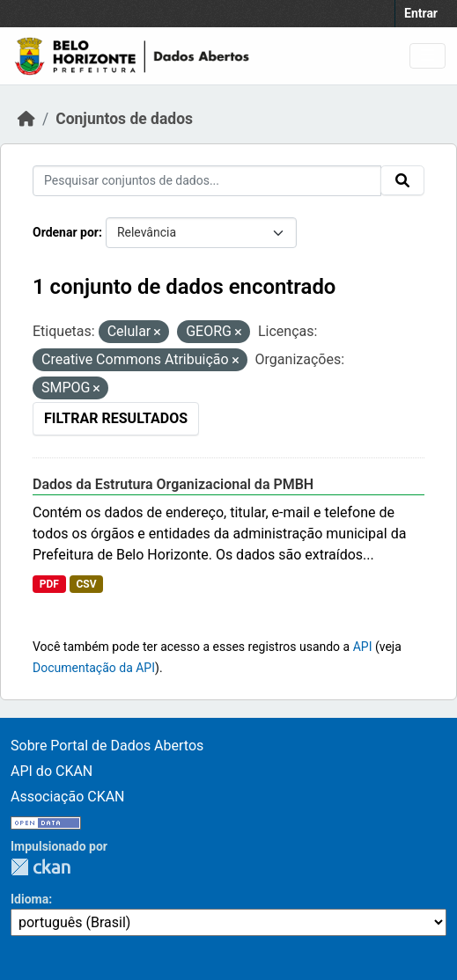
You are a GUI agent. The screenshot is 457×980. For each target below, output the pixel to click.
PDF (49, 584)
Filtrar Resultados (116, 418)
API (363, 647)
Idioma (29, 899)
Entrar (421, 13)
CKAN (41, 867)
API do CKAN (52, 771)
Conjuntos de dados (124, 119)
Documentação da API (94, 668)
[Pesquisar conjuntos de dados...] (207, 181)
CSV (86, 584)
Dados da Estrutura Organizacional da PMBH (173, 484)
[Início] (26, 119)
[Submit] (402, 180)
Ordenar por (66, 232)
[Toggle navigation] (428, 56)
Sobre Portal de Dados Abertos (107, 746)
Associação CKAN (68, 797)
